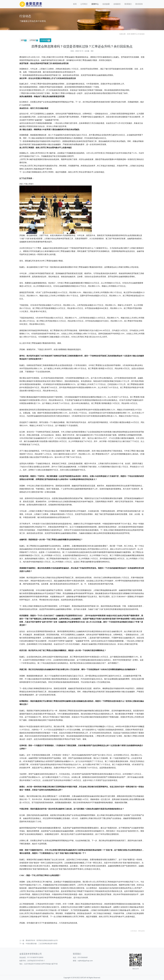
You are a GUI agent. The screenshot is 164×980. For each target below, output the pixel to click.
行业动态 (141, 34)
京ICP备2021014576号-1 (36, 961)
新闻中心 (95, 4)
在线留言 (117, 4)
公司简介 (84, 4)
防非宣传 (139, 4)
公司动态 (34, 40)
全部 (24, 40)
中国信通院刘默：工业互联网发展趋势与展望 (42, 944)
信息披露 (106, 4)
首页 (75, 4)
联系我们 (128, 4)
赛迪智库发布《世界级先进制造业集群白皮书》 (42, 940)
